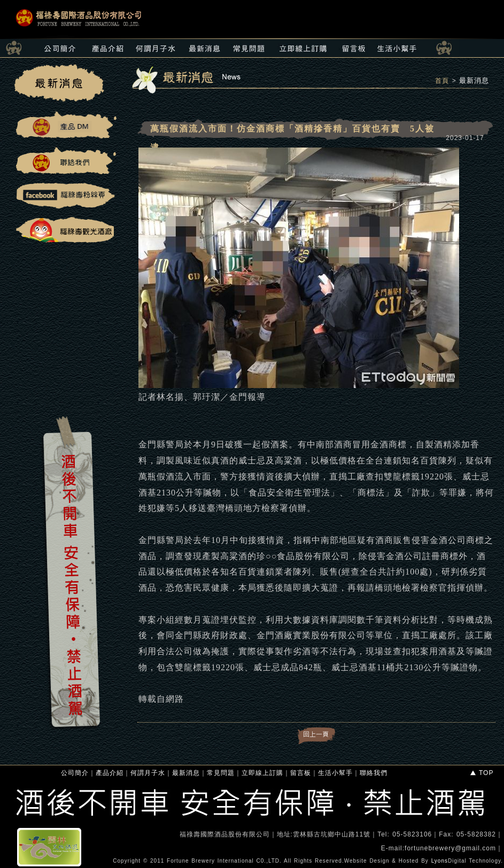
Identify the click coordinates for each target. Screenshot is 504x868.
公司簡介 (75, 773)
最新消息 (474, 80)
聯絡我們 (374, 773)
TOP (481, 773)
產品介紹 (110, 773)
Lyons (440, 861)
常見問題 (221, 773)
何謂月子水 (148, 773)
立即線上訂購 (262, 773)
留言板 (301, 773)
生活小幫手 (335, 773)
